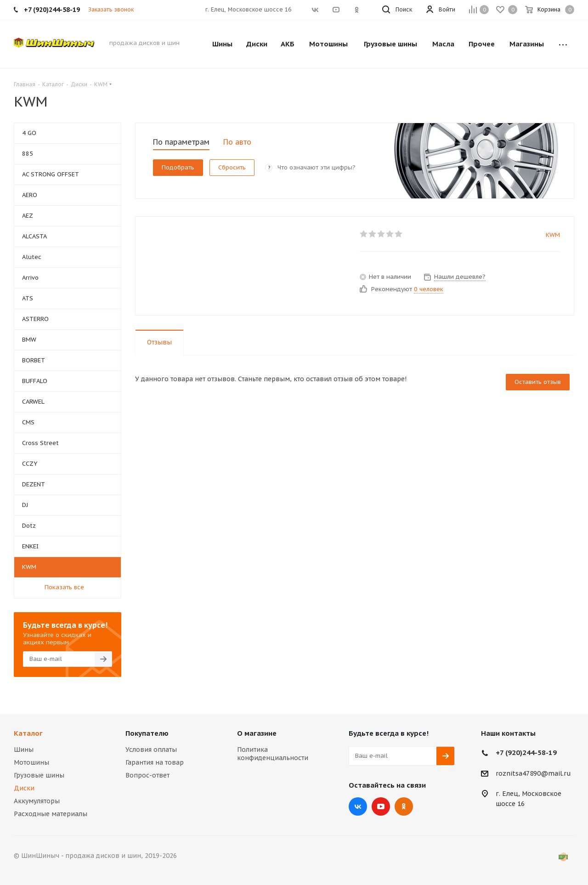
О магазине (257, 733)
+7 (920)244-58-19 (526, 753)
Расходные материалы (51, 814)
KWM (553, 235)
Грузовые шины (39, 775)
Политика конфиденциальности (273, 754)
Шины (24, 750)
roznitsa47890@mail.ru (533, 773)
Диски (24, 788)
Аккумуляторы (37, 801)
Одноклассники (404, 806)
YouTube (381, 806)
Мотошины (31, 762)
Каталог (28, 733)
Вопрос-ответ (147, 775)
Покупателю (147, 733)
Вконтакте (358, 806)
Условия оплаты (151, 750)
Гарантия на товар (155, 762)
